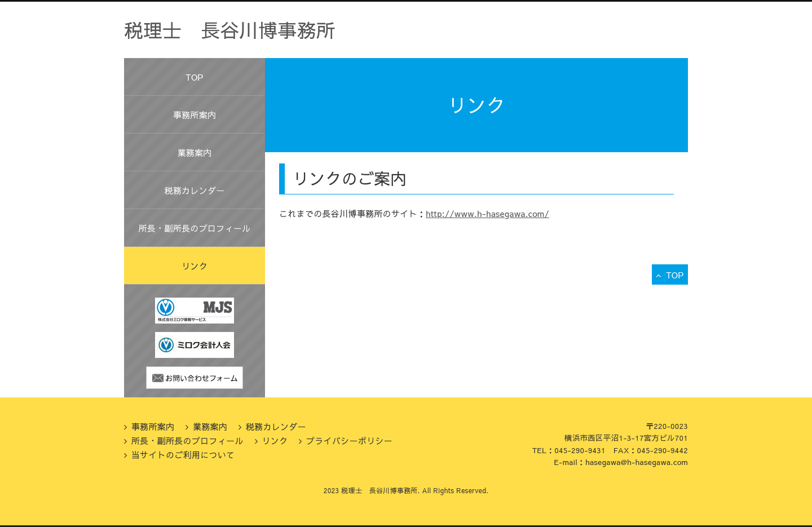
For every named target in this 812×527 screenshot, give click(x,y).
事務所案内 (195, 115)
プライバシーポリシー (349, 440)
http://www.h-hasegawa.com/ (487, 213)
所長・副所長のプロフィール (195, 228)
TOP (194, 77)
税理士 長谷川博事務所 (230, 30)
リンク (195, 266)
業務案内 (194, 152)
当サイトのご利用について (183, 455)
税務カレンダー (194, 190)
